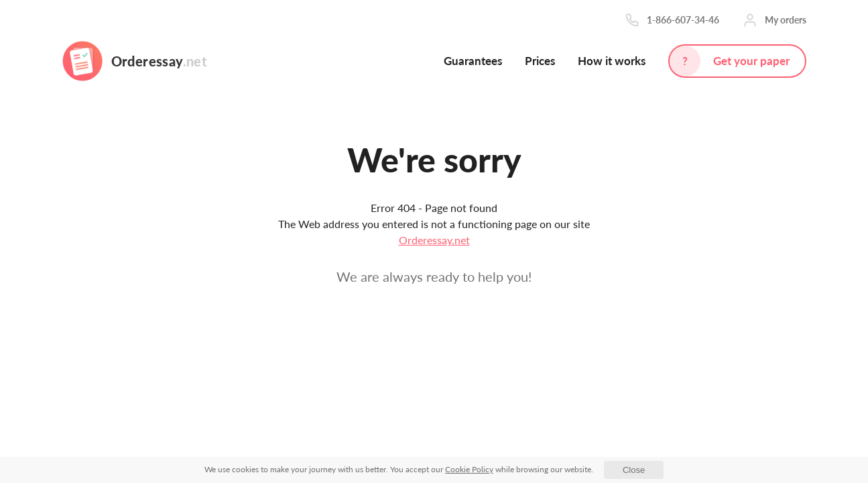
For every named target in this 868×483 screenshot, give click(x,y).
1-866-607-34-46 (683, 20)
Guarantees (473, 61)
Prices (540, 61)
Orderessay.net (434, 240)
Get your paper (751, 61)
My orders (786, 20)
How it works (612, 61)
